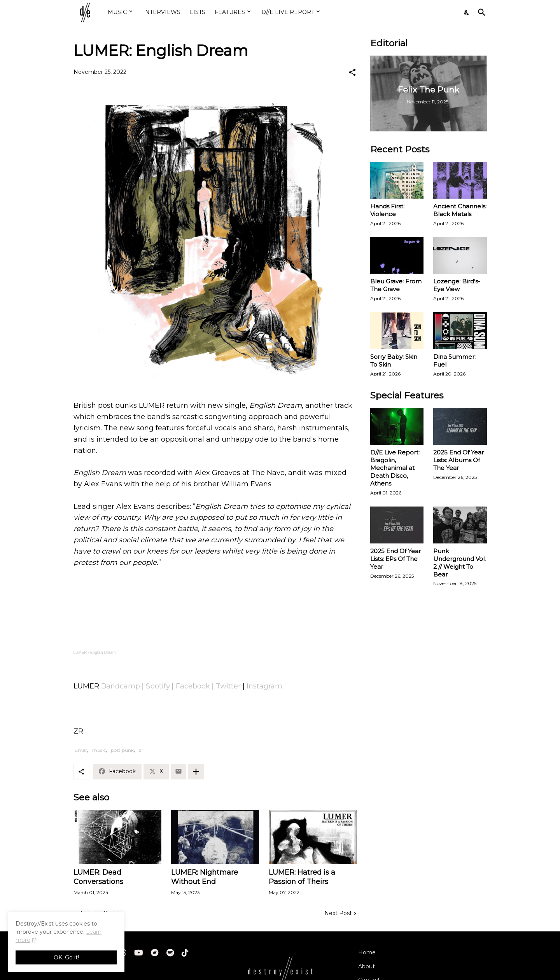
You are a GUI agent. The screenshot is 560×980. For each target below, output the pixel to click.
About (367, 966)
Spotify (158, 686)
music (99, 750)
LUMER (80, 652)
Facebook (193, 686)
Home (367, 952)
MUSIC (117, 12)
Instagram (264, 686)
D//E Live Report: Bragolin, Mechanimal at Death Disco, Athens (395, 468)
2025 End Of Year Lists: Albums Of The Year (458, 460)
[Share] (352, 72)
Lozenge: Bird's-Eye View (457, 285)
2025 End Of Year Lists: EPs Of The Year (395, 559)
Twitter (228, 686)
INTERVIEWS (162, 12)
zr (141, 750)
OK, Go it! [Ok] (66, 957)
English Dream (103, 652)
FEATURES (230, 12)
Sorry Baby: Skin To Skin (394, 361)
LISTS (198, 12)
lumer (80, 750)
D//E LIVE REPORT (288, 12)
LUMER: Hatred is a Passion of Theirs (302, 877)
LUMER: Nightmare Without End (205, 877)
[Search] (480, 12)
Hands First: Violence (387, 210)
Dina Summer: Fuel (454, 361)
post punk (122, 750)
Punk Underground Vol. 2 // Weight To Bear (459, 563)
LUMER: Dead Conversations (98, 877)
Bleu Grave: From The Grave (396, 285)
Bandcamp (121, 686)
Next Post (338, 913)
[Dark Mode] (467, 12)
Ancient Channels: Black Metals (460, 210)
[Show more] (196, 772)
